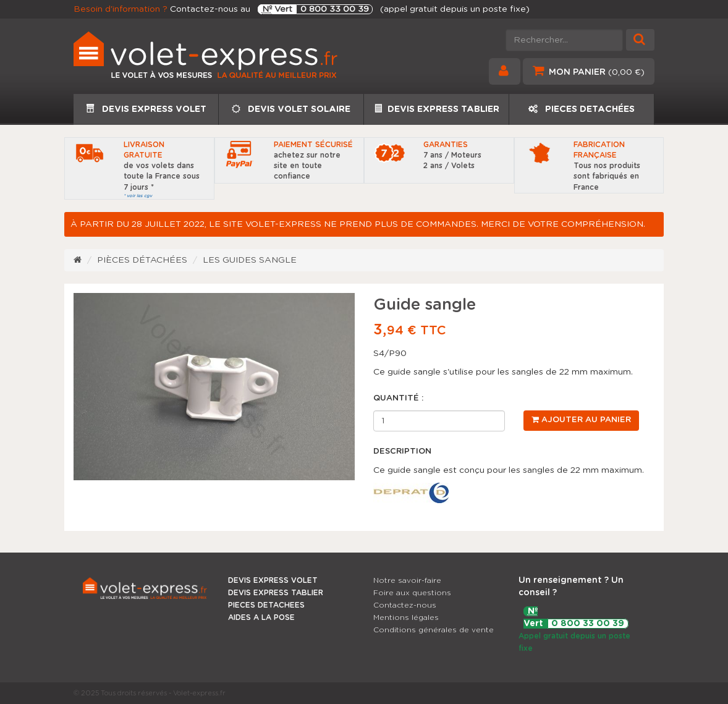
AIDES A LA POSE (261, 617)
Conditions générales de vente (434, 630)
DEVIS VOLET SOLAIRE (291, 109)
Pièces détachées (142, 260)
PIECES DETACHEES (266, 605)
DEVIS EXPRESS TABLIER (437, 109)
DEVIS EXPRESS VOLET (146, 109)
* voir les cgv (138, 196)
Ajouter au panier (581, 420)
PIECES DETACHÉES (582, 109)
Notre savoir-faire (407, 580)
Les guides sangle (250, 260)
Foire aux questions (412, 593)
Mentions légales (406, 617)
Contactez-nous (405, 605)
